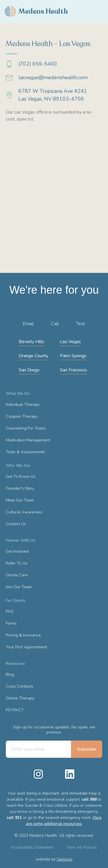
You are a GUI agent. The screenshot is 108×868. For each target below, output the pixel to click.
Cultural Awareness (24, 512)
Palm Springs (73, 356)
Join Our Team (19, 587)
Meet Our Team (20, 500)
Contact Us (16, 524)
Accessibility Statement (32, 847)
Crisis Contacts (19, 686)
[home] (36, 12)
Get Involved (17, 551)
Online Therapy (20, 698)
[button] (103, 12)
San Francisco (73, 370)
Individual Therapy (23, 405)
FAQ (10, 611)
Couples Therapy (22, 416)
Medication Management (28, 440)
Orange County (34, 356)
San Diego (29, 370)
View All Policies (82, 847)
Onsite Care (17, 575)
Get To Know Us (21, 476)
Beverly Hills (32, 342)
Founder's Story (20, 488)
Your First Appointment (26, 647)
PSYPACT (15, 710)
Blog (10, 674)
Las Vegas (70, 342)
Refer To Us (17, 563)
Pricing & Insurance (23, 635)
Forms (11, 623)
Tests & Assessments (25, 452)
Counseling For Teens (26, 428)
